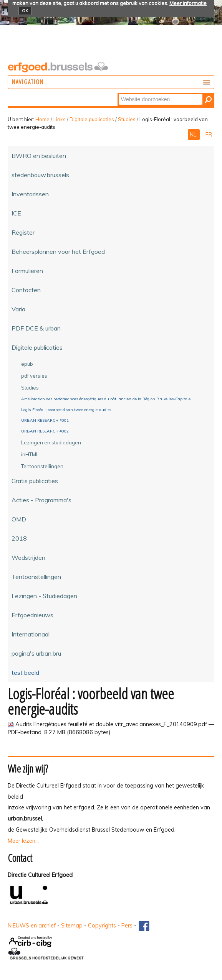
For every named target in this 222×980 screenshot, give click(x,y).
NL (194, 135)
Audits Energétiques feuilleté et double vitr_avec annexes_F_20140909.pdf (108, 724)
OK (25, 11)
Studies (127, 119)
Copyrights (102, 926)
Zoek (118, 93)
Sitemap (72, 926)
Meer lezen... (23, 841)
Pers (127, 926)
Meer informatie (188, 3)
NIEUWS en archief (32, 926)
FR (209, 135)
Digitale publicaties (92, 119)
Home (42, 119)
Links (60, 119)
